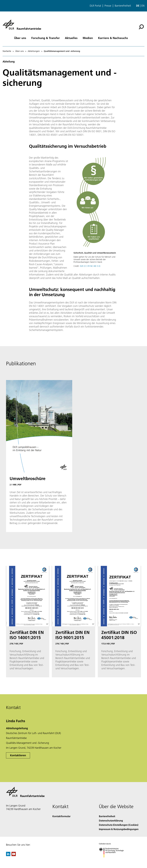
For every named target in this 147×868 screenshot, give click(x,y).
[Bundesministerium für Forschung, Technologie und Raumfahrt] (113, 860)
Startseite (7, 51)
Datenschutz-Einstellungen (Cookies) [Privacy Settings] (119, 825)
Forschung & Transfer (46, 38)
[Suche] (141, 27)
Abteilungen (34, 51)
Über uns (20, 38)
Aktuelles (71, 38)
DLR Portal (95, 6)
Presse (108, 6)
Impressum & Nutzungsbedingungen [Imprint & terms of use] (119, 829)
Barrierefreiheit (123, 6)
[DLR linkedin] (8, 855)
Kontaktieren (18, 755)
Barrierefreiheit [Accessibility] (107, 816)
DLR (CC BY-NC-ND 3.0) (90, 266)
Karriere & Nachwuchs (113, 38)
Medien (88, 38)
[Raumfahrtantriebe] (22, 24)
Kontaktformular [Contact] (61, 816)
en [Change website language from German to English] (143, 6)
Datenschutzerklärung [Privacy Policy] (111, 821)
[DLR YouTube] (14, 855)
